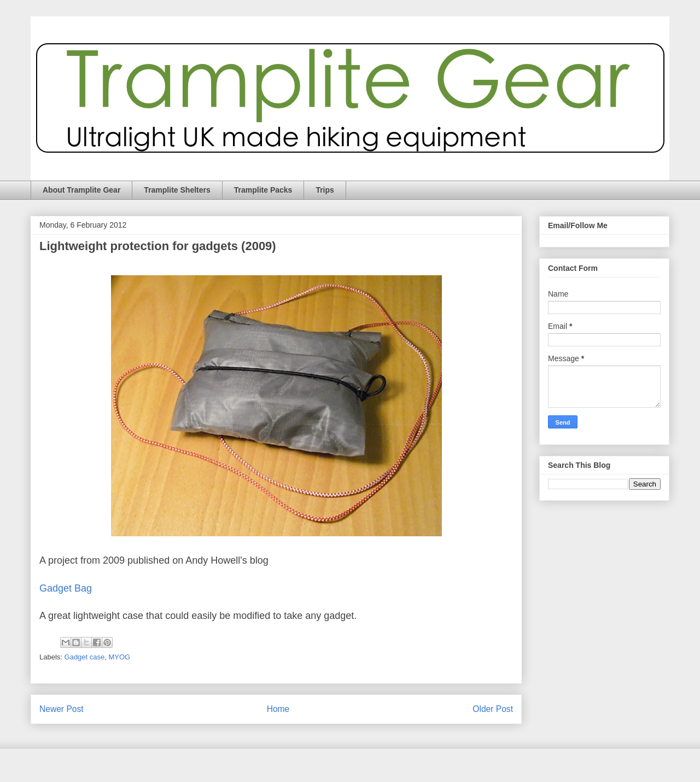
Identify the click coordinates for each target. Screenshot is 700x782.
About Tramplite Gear (81, 190)
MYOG (120, 657)
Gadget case (85, 657)
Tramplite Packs (263, 190)
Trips (325, 190)
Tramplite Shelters (177, 190)
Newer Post (62, 709)
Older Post (493, 709)
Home (278, 709)
